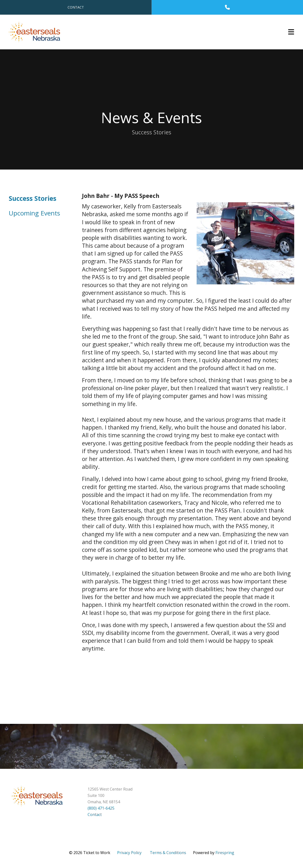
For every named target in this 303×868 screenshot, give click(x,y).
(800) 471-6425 (101, 808)
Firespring (225, 853)
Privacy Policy (129, 853)
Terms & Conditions (168, 853)
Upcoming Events (34, 213)
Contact (76, 7)
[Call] (227, 7)
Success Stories (33, 198)
